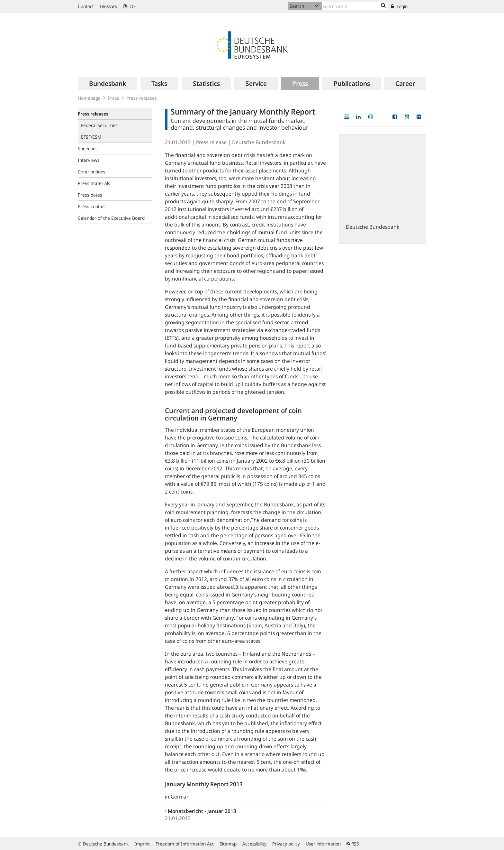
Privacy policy (286, 844)
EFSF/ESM (91, 137)
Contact (86, 6)
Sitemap (228, 844)
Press (113, 98)
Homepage (89, 98)
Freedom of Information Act (185, 844)
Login (399, 6)
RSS (353, 844)
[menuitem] (108, 84)
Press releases (142, 98)
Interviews (89, 160)
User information (323, 844)
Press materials (94, 183)
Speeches (88, 148)
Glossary (109, 6)
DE (130, 6)
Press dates (90, 195)
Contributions (92, 172)
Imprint (142, 844)
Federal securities (99, 125)
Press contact (92, 206)
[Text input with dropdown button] (355, 6)
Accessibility (254, 844)
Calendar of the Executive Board (111, 218)
